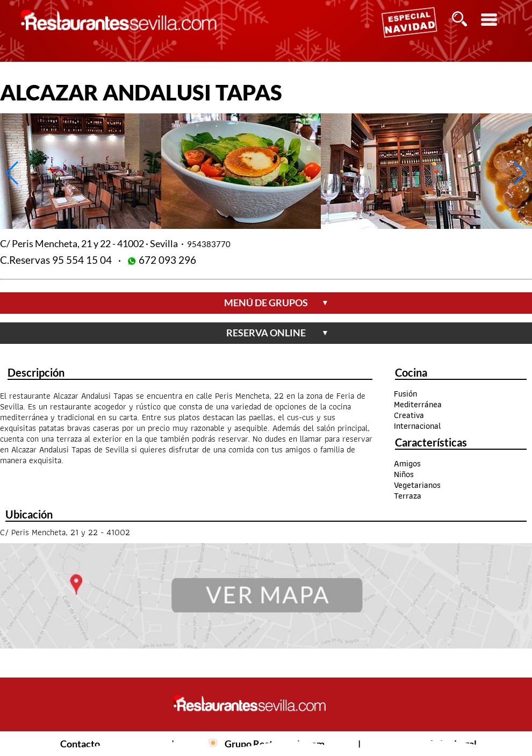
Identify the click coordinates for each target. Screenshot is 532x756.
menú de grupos (276, 303)
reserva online (278, 333)
